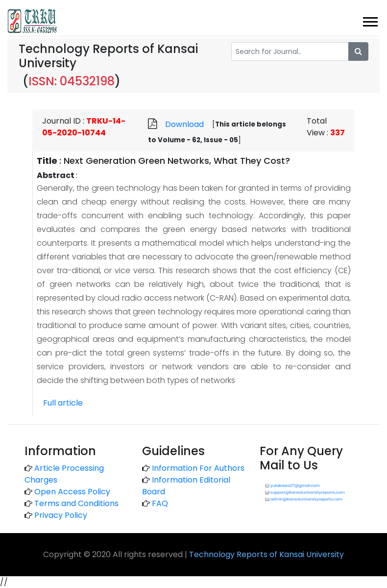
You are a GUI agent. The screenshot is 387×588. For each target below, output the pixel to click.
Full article (63, 403)
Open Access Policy (72, 492)
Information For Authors (198, 468)
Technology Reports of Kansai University (266, 554)
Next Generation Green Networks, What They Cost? (177, 161)
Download (184, 124)
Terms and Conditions (76, 503)
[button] (370, 20)
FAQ (160, 503)
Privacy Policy (61, 515)
